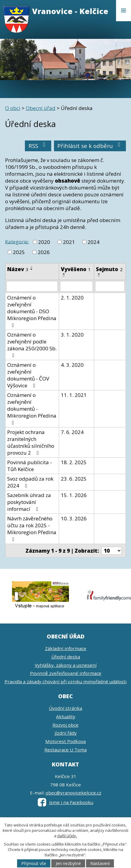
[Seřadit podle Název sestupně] (32, 269)
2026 (44, 252)
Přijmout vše (34, 863)
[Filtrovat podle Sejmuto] (110, 286)
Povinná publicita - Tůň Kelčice (30, 466)
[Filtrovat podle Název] (32, 286)
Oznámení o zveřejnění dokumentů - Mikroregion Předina (32, 408)
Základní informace (66, 648)
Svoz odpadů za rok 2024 (30, 482)
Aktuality (66, 716)
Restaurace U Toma (65, 750)
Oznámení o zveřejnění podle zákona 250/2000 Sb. (32, 345)
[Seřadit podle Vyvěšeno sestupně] (64, 276)
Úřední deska (66, 657)
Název (18, 269)
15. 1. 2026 (74, 495)
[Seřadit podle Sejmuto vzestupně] (99, 274)
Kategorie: (17, 241)
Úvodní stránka (65, 708)
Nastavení (100, 863)
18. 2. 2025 (74, 462)
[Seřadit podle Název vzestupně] (32, 267)
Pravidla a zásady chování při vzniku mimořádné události (65, 681)
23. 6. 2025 (74, 479)
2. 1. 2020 (72, 298)
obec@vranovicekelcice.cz (73, 793)
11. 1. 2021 (74, 395)
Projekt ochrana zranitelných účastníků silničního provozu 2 (31, 442)
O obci (13, 108)
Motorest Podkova (65, 741)
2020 (44, 242)
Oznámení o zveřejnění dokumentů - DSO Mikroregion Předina (32, 311)
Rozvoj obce (65, 725)
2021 (69, 242)
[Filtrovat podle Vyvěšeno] (76, 286)
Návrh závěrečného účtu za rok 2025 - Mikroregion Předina (32, 528)
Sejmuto (109, 269)
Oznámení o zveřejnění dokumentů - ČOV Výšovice (28, 375)
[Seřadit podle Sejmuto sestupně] (99, 276)
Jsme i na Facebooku (65, 802)
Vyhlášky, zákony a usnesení (66, 665)
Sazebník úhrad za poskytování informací (29, 502)
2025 (19, 252)
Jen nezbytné (68, 863)
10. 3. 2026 (74, 518)
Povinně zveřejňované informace (66, 673)
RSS (38, 146)
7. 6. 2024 (72, 432)
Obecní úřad (41, 108)
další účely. (67, 836)
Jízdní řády (66, 733)
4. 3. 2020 (72, 365)
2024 (94, 242)
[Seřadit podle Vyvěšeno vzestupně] (64, 274)
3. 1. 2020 (72, 335)
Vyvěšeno (76, 269)
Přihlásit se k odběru (90, 146)
